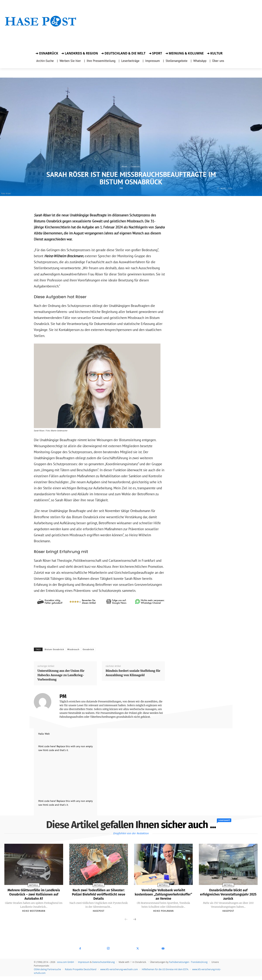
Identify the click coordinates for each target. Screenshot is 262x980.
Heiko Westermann (34, 911)
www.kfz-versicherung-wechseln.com (119, 973)
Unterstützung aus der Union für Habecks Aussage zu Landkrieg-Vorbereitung (61, 675)
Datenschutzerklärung (104, 966)
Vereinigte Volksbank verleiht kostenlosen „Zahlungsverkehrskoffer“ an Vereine (163, 896)
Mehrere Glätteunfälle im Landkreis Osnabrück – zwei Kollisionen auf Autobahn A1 (34, 894)
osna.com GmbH (65, 966)
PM (121, 188)
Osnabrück (135, 166)
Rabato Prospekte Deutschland (81, 973)
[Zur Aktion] (41, 32)
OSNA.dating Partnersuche (47, 973)
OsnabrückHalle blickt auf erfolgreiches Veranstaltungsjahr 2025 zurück (228, 894)
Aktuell (124, 166)
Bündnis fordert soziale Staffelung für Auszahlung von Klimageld (133, 673)
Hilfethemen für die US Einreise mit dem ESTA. (165, 973)
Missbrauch (73, 649)
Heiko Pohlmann (163, 915)
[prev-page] (126, 923)
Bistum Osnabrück (54, 649)
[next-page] (135, 923)
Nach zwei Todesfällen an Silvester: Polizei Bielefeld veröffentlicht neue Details (99, 894)
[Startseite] (41, 26)
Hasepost (99, 911)
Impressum (84, 966)
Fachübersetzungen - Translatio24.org (188, 966)
